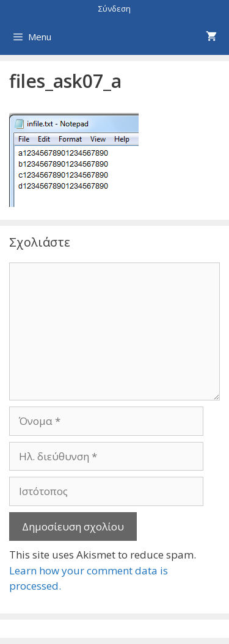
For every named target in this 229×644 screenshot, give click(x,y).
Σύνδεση (114, 9)
